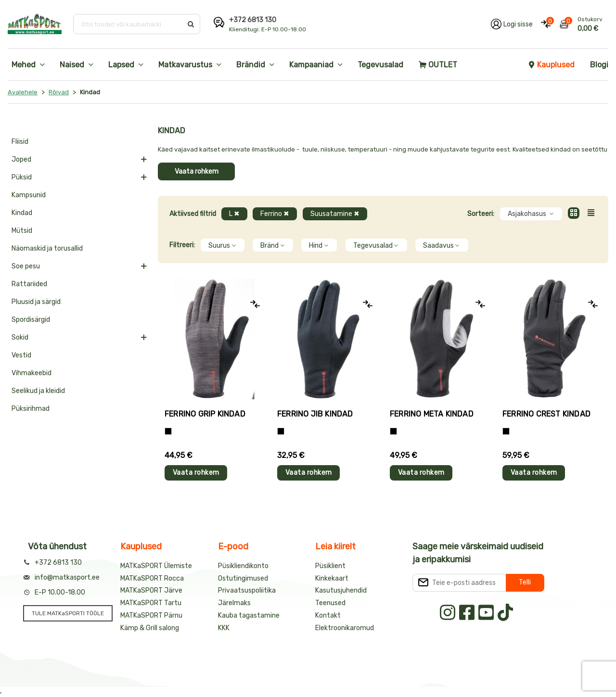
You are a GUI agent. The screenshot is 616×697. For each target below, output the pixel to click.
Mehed (24, 65)
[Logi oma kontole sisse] (512, 24)
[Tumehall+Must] (168, 431)
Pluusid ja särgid (36, 302)
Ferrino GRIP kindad (205, 414)
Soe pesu (26, 266)
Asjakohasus (531, 214)
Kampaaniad (311, 65)
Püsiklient (330, 566)
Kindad (22, 213)
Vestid (21, 355)
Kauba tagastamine (249, 615)
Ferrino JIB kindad (315, 414)
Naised (72, 65)
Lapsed (121, 65)
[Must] (281, 431)
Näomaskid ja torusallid (47, 248)
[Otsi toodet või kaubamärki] (129, 24)
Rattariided (29, 284)
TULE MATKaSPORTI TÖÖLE (68, 613)
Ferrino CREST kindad (546, 414)
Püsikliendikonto (243, 566)
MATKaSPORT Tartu (151, 603)
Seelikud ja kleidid (38, 391)
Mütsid (22, 231)
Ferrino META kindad (432, 414)
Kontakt (328, 615)
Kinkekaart (332, 578)
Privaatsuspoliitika (247, 590)
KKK (224, 628)
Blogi (599, 65)
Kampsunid (29, 195)
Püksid (22, 177)
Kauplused (551, 65)
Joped (21, 159)
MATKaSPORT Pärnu (151, 615)
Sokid (20, 337)
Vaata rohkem (197, 171)
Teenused (330, 603)
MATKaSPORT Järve (151, 590)
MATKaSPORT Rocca (152, 578)
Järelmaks (234, 603)
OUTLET (438, 65)
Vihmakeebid (32, 373)
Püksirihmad (31, 409)
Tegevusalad (380, 65)
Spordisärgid (31, 320)
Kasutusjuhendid (341, 590)
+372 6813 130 (253, 20)
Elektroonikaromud (345, 628)
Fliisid (20, 142)
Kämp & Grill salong (150, 628)
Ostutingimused (243, 578)
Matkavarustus (185, 65)
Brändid (251, 65)
